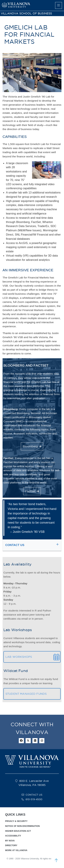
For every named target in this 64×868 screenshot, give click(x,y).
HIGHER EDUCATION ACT (18, 831)
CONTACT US (34, 795)
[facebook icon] (21, 741)
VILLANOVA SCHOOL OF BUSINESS (26, 13)
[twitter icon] (28, 741)
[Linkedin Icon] (35, 741)
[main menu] (59, 5)
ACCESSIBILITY (13, 836)
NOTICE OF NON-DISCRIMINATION (22, 826)
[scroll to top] (56, 860)
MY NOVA (10, 841)
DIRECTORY (11, 845)
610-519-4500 (34, 799)
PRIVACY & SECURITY (16, 821)
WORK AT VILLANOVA (16, 850)
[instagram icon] (42, 741)
